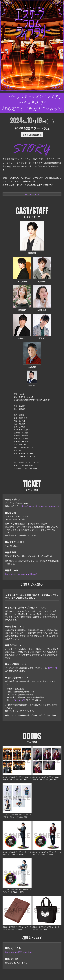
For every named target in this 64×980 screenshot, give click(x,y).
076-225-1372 (19, 700)
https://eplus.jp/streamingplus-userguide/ (40, 506)
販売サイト (53, 668)
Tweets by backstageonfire (32, 194)
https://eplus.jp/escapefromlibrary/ (21, 574)
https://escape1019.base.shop (19, 952)
